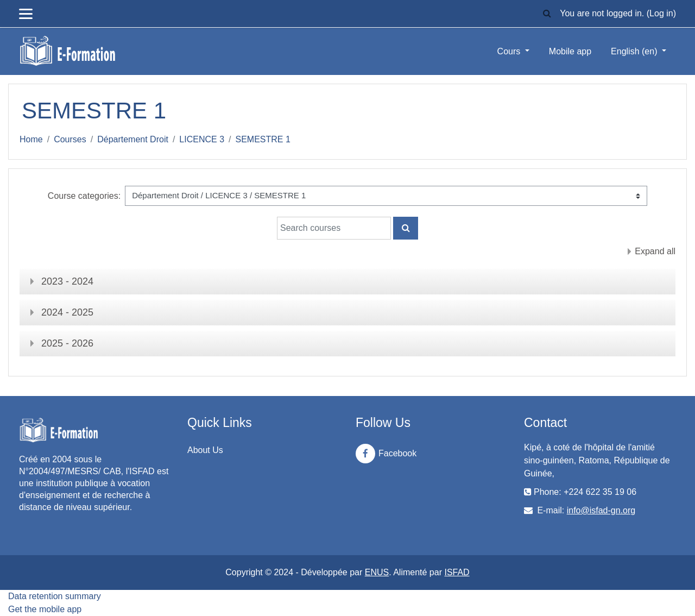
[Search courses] (334, 228)
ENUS (377, 572)
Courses (70, 139)
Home (31, 139)
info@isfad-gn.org (601, 510)
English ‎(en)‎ (635, 51)
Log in (661, 13)
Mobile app (570, 51)
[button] (547, 14)
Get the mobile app (45, 609)
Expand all (655, 251)
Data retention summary (55, 596)
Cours (510, 51)
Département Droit (133, 139)
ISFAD (457, 572)
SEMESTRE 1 (263, 139)
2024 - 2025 (67, 312)
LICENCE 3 (202, 139)
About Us (205, 450)
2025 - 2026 (67, 343)
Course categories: (84, 196)
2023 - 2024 (67, 281)
